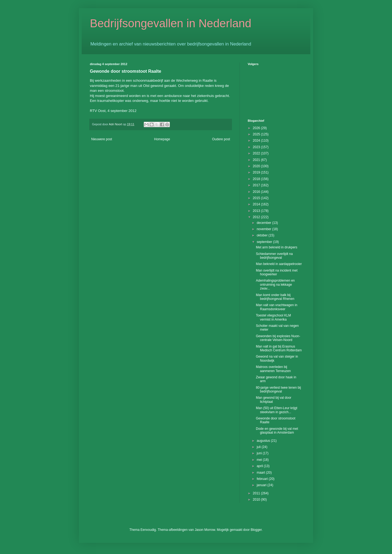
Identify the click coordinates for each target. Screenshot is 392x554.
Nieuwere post (102, 139)
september (265, 242)
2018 (257, 179)
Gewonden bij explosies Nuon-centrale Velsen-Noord (278, 338)
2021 (257, 160)
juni (260, 453)
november (264, 229)
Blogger (256, 530)
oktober (263, 235)
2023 (257, 147)
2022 (257, 153)
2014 (257, 204)
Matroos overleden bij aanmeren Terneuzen (273, 369)
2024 (257, 141)
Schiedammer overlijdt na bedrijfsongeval (274, 256)
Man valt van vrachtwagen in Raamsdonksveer (277, 307)
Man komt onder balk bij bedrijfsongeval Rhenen (275, 297)
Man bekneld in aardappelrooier (279, 264)
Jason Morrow (205, 530)
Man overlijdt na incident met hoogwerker (277, 272)
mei (260, 460)
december (264, 223)
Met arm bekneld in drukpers (277, 247)
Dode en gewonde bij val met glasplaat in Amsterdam (277, 431)
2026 (257, 128)
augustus (264, 441)
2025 (257, 134)
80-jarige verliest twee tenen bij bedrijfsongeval (278, 389)
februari (263, 479)
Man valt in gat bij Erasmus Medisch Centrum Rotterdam (279, 348)
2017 (257, 185)
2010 (257, 500)
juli (259, 447)
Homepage (162, 139)
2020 (257, 166)
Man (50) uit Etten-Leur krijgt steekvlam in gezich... (277, 410)
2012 (257, 217)
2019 (257, 172)
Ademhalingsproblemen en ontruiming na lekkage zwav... (275, 284)
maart (261, 473)
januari (262, 485)
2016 (257, 192)
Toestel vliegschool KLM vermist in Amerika (273, 317)
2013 (257, 211)
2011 (257, 493)
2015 (257, 198)
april (260, 466)
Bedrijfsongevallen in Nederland (171, 23)
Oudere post (221, 139)
